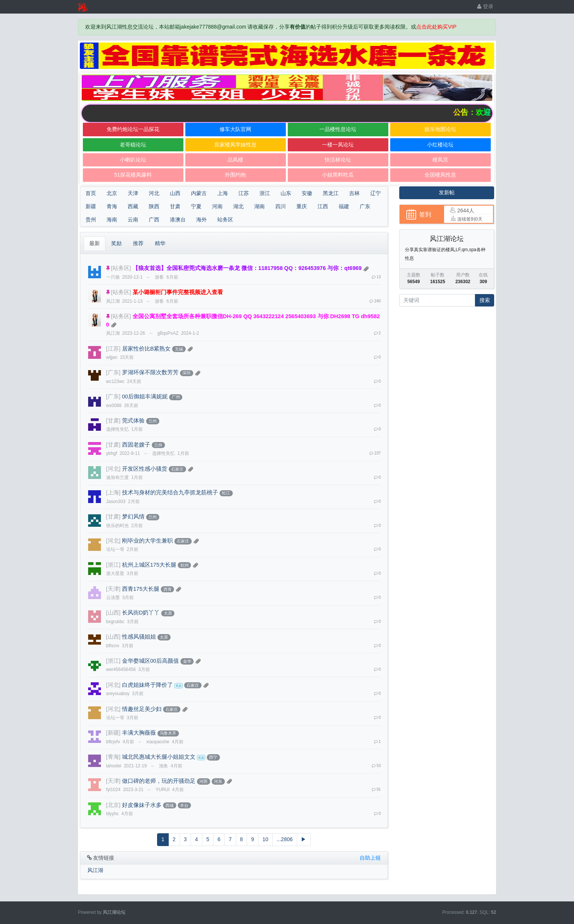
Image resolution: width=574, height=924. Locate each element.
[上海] (113, 492)
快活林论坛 (338, 160)
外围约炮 (235, 175)
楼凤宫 (440, 160)
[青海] (113, 757)
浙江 (265, 193)
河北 (154, 193)
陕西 (154, 206)
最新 (95, 243)
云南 (133, 220)
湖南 (260, 206)
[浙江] (113, 565)
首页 (91, 193)
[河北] (113, 469)
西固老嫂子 (136, 445)
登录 (485, 6)
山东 (286, 193)
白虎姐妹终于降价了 (147, 685)
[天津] (113, 589)
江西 (323, 206)
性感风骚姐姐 (139, 637)
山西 (175, 193)
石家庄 (177, 469)
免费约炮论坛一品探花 (133, 129)
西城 (169, 805)
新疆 (91, 206)
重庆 (302, 206)
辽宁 (376, 193)
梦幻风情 (133, 517)
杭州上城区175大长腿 (149, 565)
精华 (160, 243)
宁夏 (196, 206)
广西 (154, 220)
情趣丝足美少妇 (142, 709)
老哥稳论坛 (133, 145)
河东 (218, 781)
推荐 (138, 243)
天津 (133, 193)
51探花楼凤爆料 (133, 175)
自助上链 (370, 858)
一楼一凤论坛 (338, 145)
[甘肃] (113, 421)
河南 (217, 206)
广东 (365, 206)
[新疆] (113, 733)
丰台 (184, 805)
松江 (226, 493)
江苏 (244, 193)
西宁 (213, 757)
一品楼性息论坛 (338, 129)
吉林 (354, 193)
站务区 (225, 220)
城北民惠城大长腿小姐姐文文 (159, 757)
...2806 (285, 839)
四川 (281, 206)
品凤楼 (235, 160)
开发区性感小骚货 (145, 469)
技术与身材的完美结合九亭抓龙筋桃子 (170, 492)
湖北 (238, 206)
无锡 (179, 349)
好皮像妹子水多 (142, 805)
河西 (203, 781)
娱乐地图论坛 (440, 129)
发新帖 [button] (447, 192)
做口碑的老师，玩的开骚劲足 (159, 781)
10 (266, 839)
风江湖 (95, 870)
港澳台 (178, 220)
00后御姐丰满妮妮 (145, 396)
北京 (112, 193)
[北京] (113, 805)
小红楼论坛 (440, 145)
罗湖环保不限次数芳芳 (150, 372)
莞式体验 (133, 421)
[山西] (113, 613)
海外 (202, 220)
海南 (112, 220)
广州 (176, 397)
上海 (223, 193)
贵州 (91, 220)
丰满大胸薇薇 (139, 733)
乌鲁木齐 (168, 733)
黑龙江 (331, 193)
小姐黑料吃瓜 (338, 175)
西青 (168, 589)
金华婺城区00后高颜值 (150, 661)
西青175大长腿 (141, 589)
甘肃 (175, 206)
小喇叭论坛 (133, 160)
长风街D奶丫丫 (141, 613)
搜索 (485, 300)
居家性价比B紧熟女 (147, 349)
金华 (187, 661)
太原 (168, 613)
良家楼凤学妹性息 (235, 145)
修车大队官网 (235, 129)
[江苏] (113, 349)
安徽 (307, 193)
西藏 (133, 206)
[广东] (113, 372)
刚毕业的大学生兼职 (147, 541)
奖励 (116, 243)
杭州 (185, 565)
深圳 (186, 373)
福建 (344, 206)
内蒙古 (199, 193)
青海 (112, 206)
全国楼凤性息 (440, 175)
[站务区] (121, 268)
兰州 (153, 421)
